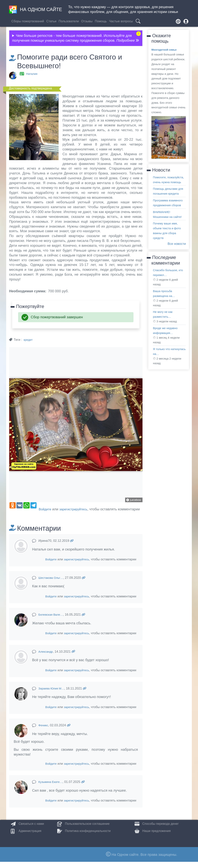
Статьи (51, 21)
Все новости (176, 258)
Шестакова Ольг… (52, 584)
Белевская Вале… (52, 621)
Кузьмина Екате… (52, 788)
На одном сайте (36, 9)
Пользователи (69, 21)
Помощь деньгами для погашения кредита (167, 198)
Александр (47, 658)
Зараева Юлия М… (53, 695)
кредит (29, 340)
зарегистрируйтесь (48, 515)
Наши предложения (156, 837)
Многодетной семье (165, 50)
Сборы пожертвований (28, 21)
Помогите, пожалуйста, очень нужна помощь (167, 182)
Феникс (44, 731)
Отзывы (87, 21)
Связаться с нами (31, 830)
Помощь (101, 21)
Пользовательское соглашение (87, 830)
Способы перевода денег (160, 830)
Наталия (32, 74)
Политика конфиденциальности (88, 837)
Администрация (30, 837)
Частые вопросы (121, 21)
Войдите (18, 515)
